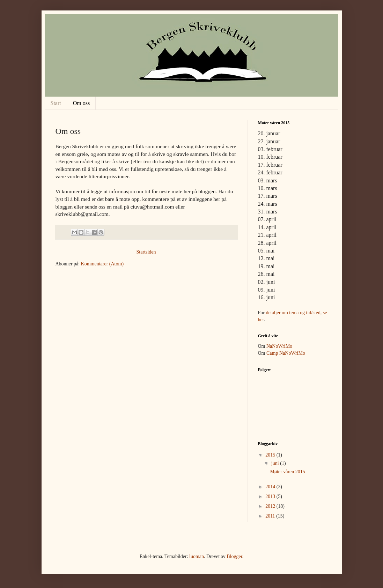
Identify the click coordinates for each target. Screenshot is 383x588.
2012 (271, 506)
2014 (271, 487)
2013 (271, 496)
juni (276, 463)
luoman (197, 556)
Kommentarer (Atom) (102, 264)
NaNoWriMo (279, 346)
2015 (271, 455)
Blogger (234, 556)
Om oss (81, 103)
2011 (271, 516)
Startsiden (146, 252)
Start (56, 103)
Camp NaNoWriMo (286, 353)
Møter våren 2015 (287, 472)
